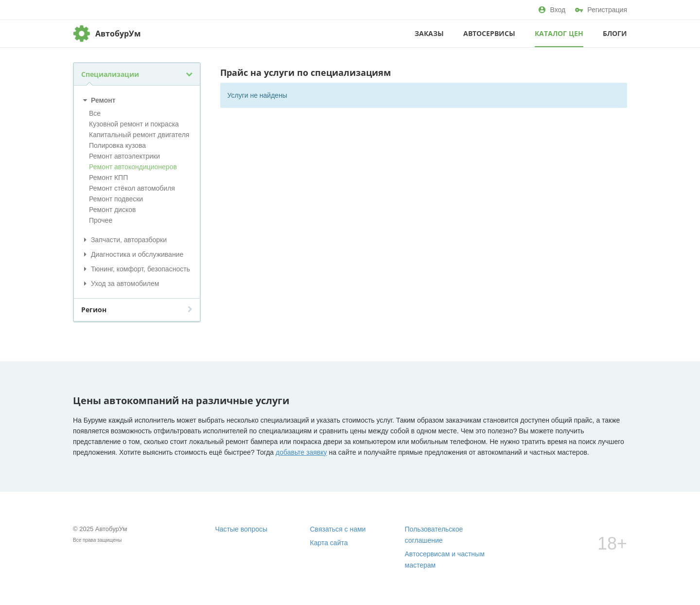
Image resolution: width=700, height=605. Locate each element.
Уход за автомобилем (120, 284)
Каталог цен (559, 33)
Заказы (429, 33)
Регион (137, 310)
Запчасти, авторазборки (124, 240)
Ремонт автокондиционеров (133, 167)
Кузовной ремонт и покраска (134, 124)
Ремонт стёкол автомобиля (132, 188)
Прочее (101, 220)
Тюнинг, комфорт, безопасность (136, 269)
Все (95, 113)
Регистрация (601, 10)
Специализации (137, 74)
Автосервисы (489, 33)
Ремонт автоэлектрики (124, 156)
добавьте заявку (301, 452)
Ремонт (98, 100)
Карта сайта (329, 543)
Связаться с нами (338, 529)
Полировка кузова (117, 145)
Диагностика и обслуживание (132, 254)
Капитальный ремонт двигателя (139, 135)
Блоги (615, 33)
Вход (552, 10)
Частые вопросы (242, 529)
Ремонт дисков (112, 210)
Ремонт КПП (108, 178)
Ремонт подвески (116, 199)
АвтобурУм (118, 34)
